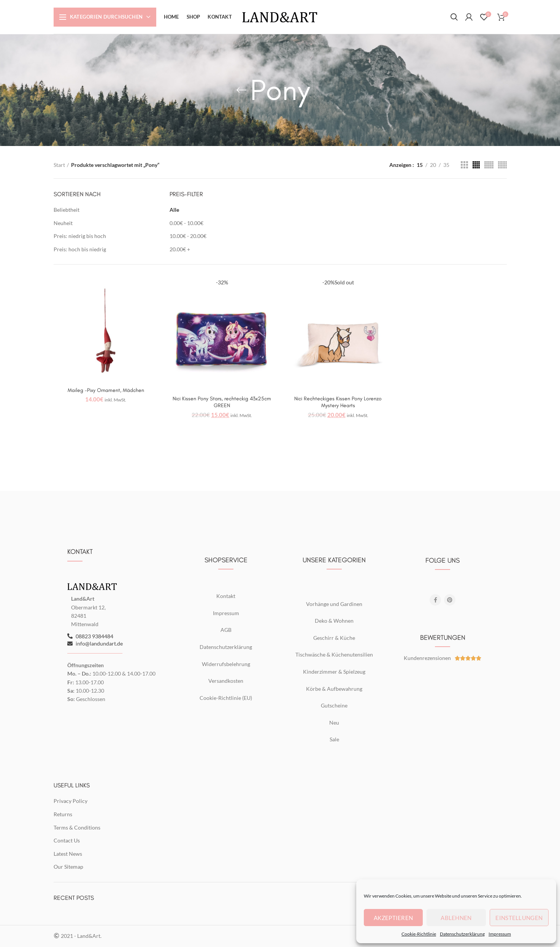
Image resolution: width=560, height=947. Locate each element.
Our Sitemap (68, 867)
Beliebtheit (67, 210)
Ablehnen (456, 918)
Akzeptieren (393, 918)
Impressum (500, 934)
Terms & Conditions (77, 827)
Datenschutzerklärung (462, 934)
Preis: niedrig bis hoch (80, 236)
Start (59, 165)
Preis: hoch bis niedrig (80, 249)
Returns (63, 814)
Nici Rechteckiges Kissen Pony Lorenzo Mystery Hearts (338, 402)
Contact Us (67, 840)
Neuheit (63, 223)
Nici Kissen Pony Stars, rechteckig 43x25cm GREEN (222, 402)
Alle (174, 210)
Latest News (68, 854)
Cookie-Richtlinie (419, 934)
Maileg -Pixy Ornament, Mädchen (106, 390)
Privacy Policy (71, 801)
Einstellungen (519, 918)
